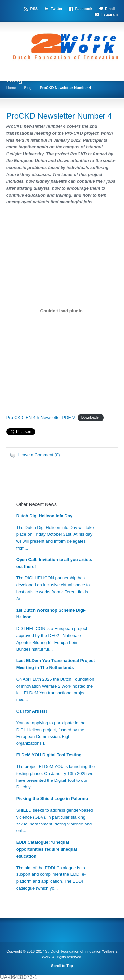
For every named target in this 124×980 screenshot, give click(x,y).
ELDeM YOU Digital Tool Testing (49, 755)
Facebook (83, 9)
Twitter (56, 9)
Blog (28, 88)
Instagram (109, 14)
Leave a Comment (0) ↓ (41, 455)
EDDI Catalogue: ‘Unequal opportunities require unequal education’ (47, 849)
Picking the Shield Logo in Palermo (52, 799)
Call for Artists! (32, 711)
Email (110, 9)
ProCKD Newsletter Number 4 (59, 116)
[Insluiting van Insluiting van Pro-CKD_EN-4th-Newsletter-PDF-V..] (62, 311)
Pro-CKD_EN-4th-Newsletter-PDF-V (41, 417)
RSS (34, 9)
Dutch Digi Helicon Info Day (44, 516)
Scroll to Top (62, 966)
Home (11, 88)
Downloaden (91, 418)
